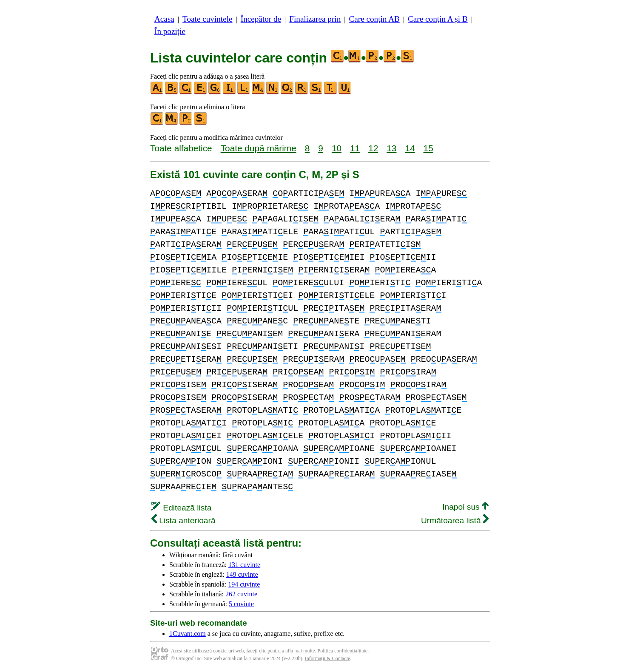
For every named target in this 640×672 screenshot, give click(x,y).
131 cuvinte (244, 565)
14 (410, 148)
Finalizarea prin (315, 19)
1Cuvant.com (188, 634)
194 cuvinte (244, 584)
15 (428, 148)
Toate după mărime (259, 148)
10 (337, 148)
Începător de (261, 19)
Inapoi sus (465, 507)
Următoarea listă (455, 520)
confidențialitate (351, 651)
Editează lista (181, 508)
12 (373, 148)
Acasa (164, 19)
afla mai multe (300, 651)
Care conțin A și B (438, 19)
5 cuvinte (241, 604)
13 (391, 148)
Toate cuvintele (207, 19)
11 (355, 148)
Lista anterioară (183, 520)
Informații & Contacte (328, 658)
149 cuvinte (242, 574)
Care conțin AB (374, 19)
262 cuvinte (241, 594)
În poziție (170, 31)
